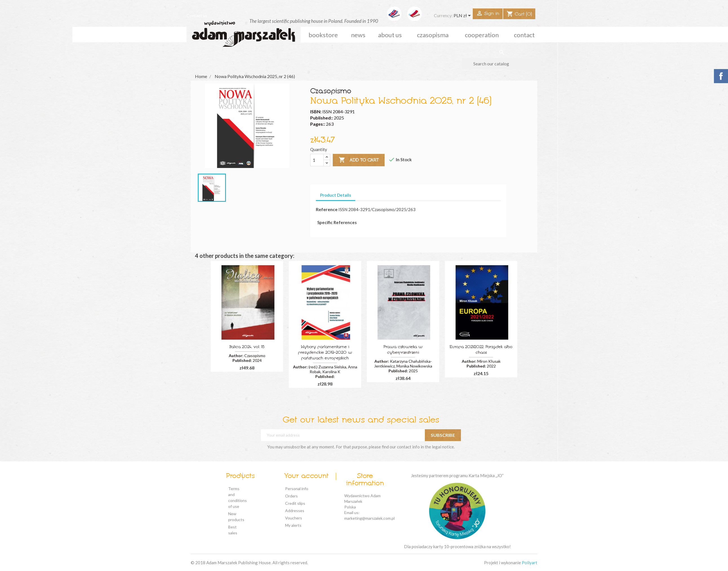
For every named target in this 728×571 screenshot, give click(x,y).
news (358, 35)
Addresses (295, 511)
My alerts (293, 525)
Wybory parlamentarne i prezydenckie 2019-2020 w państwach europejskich (325, 353)
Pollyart (530, 563)
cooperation (482, 35)
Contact (524, 35)
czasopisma (433, 35)
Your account (306, 476)
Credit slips (295, 503)
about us (390, 35)
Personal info (297, 489)
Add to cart (359, 160)
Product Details (336, 195)
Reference (327, 209)
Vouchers (294, 518)
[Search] (502, 64)
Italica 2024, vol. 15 (247, 347)
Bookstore (323, 35)
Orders (291, 496)
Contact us (197, 15)
